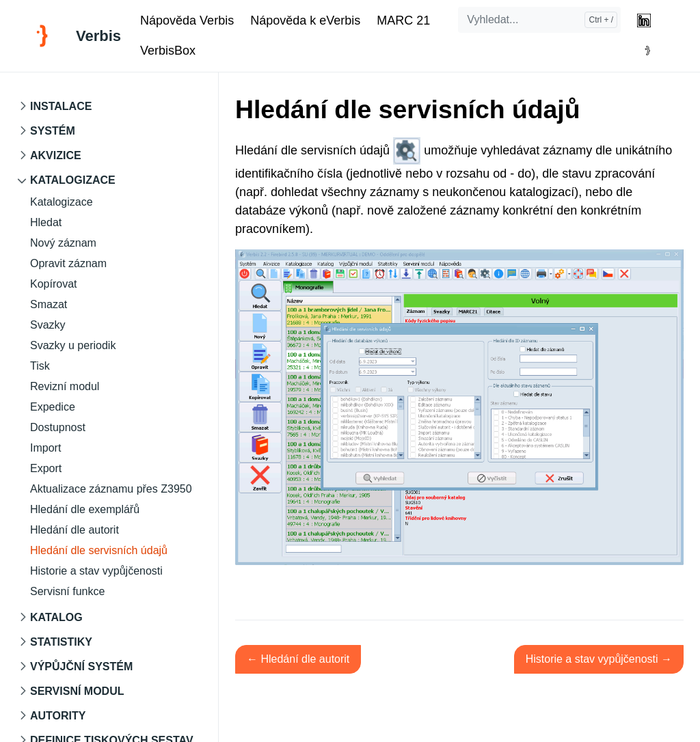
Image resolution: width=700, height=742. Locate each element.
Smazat (49, 304)
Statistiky (61, 642)
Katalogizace (73, 180)
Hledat (46, 222)
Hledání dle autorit (75, 530)
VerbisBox (168, 51)
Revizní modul (65, 386)
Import (45, 448)
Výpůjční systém (81, 667)
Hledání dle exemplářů (85, 509)
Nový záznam (63, 243)
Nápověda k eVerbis (305, 20)
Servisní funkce (67, 591)
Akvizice (56, 155)
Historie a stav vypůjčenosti (96, 571)
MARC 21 (403, 20)
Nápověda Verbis (187, 20)
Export (46, 468)
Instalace (61, 106)
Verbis (98, 36)
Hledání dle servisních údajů (99, 550)
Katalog (56, 617)
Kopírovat (53, 284)
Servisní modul (77, 691)
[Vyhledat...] (539, 20)
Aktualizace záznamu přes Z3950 (111, 489)
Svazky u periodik (73, 345)
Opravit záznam (68, 263)
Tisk (40, 366)
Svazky (48, 325)
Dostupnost (58, 427)
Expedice (53, 407)
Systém (53, 131)
